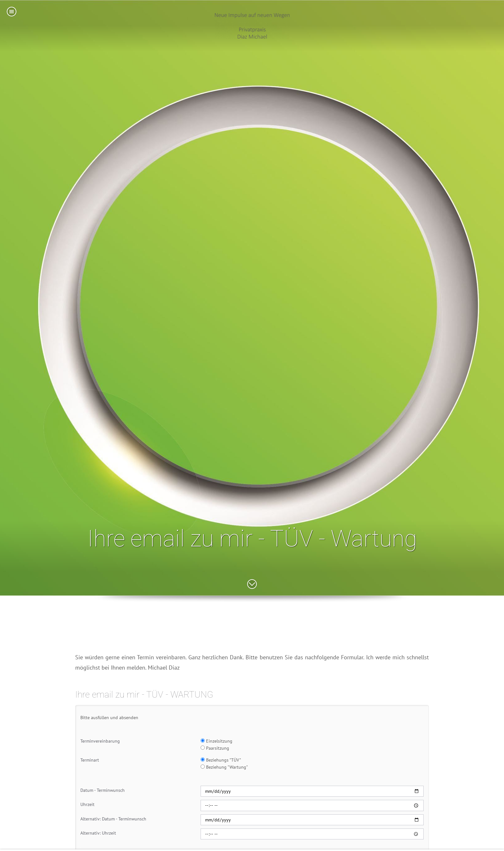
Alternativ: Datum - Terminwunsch (113, 819)
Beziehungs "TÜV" (221, 760)
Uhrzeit (87, 804)
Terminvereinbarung (100, 741)
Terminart (90, 760)
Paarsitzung (215, 748)
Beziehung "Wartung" (224, 767)
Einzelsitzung (216, 741)
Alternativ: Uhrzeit (98, 833)
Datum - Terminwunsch (103, 790)
